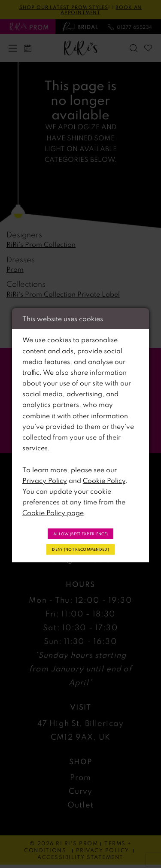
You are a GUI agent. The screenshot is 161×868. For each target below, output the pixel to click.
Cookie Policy (104, 479)
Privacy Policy (45, 479)
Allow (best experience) (81, 533)
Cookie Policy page (53, 511)
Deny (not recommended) (80, 550)
